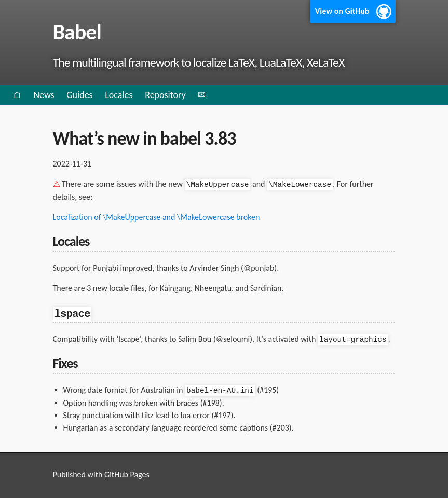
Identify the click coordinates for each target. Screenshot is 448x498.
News (44, 95)
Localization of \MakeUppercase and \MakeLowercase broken (157, 217)
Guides (79, 95)
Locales (119, 95)
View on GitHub (342, 11)
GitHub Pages (127, 473)
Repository (165, 95)
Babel (77, 32)
